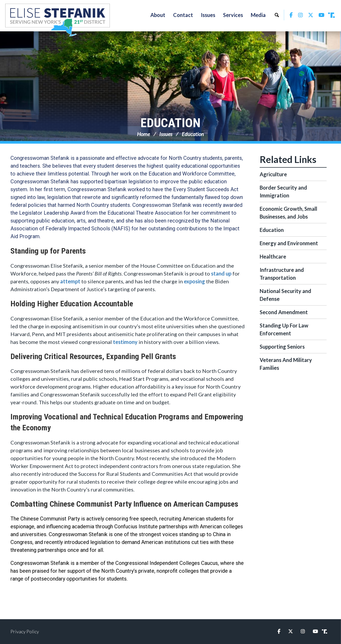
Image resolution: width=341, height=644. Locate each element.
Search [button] (277, 15)
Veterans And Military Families (286, 364)
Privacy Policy (25, 631)
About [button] (158, 15)
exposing (194, 281)
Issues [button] (208, 15)
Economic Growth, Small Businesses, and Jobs (288, 213)
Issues (166, 134)
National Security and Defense (285, 295)
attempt (70, 281)
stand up (221, 273)
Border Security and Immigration (283, 191)
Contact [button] (183, 15)
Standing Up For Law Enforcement (284, 329)
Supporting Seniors (282, 347)
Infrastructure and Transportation (282, 274)
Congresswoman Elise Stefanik (58, 20)
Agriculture (273, 174)
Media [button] (258, 15)
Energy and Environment (289, 243)
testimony (125, 342)
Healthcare (273, 256)
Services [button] (233, 15)
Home (143, 134)
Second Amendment (284, 312)
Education (170, 123)
